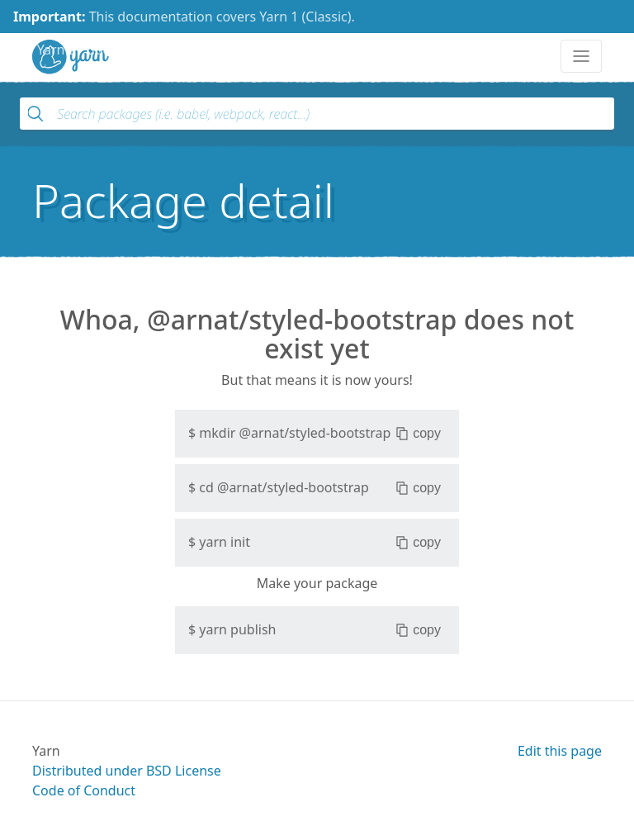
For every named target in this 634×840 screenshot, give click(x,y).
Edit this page (560, 751)
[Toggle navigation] (581, 56)
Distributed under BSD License (127, 771)
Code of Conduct (84, 790)
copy (418, 434)
